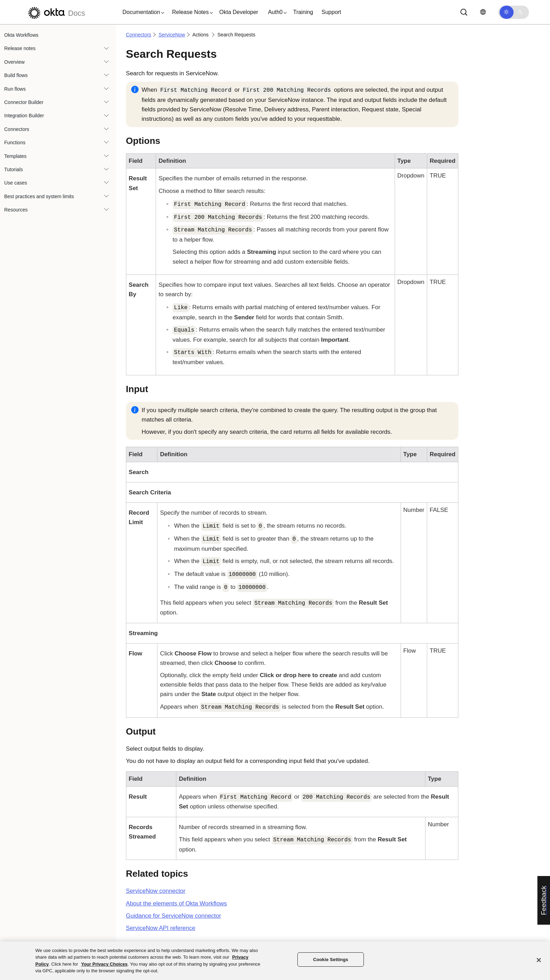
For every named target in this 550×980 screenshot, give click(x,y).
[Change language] (483, 12)
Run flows (15, 89)
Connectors (17, 129)
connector (156, 891)
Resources (16, 210)
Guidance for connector (174, 916)
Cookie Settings (331, 960)
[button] (142, 12)
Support (331, 12)
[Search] (464, 12)
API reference (161, 928)
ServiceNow (172, 35)
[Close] (539, 960)
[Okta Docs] (56, 12)
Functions (15, 143)
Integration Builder (24, 116)
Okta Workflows (21, 35)
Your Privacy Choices (104, 964)
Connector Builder (24, 102)
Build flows (16, 75)
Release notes (20, 48)
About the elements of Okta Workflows (177, 903)
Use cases (16, 183)
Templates (15, 156)
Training (303, 12)
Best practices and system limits (39, 196)
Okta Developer (239, 12)
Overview (14, 62)
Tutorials (13, 169)
